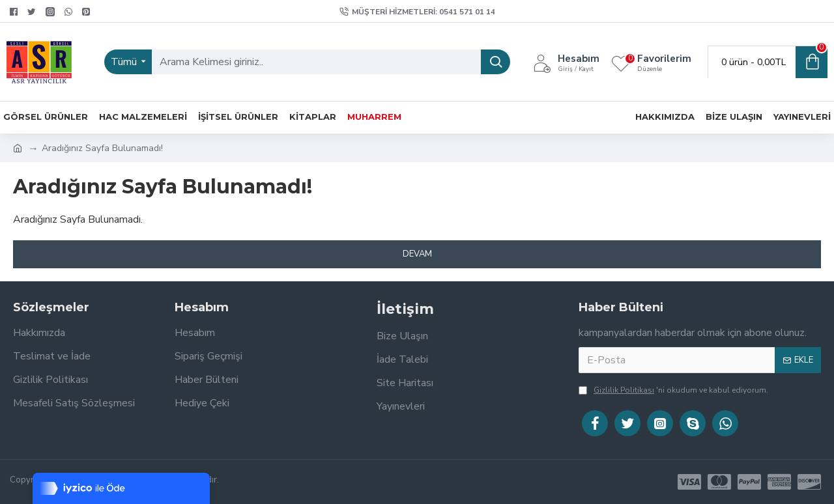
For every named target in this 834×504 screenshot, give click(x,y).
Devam (417, 254)
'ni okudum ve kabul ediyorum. (673, 390)
